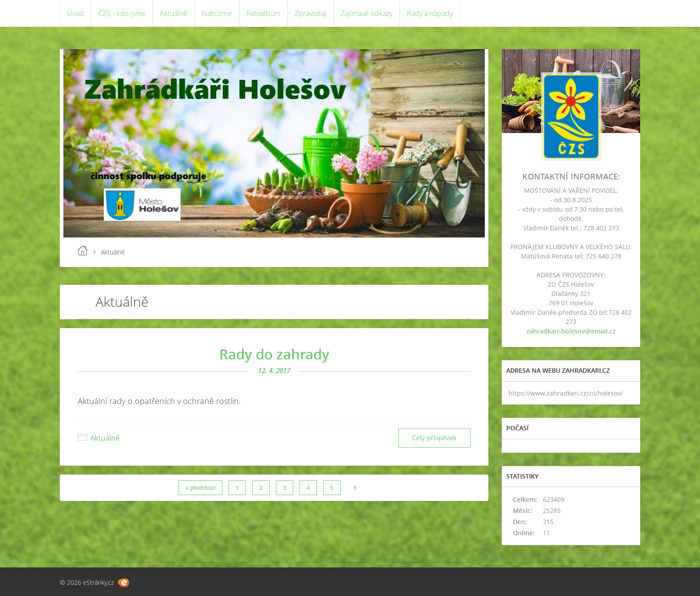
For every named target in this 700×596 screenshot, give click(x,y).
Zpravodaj (310, 13)
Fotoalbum (263, 13)
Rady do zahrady (274, 354)
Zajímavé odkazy (367, 13)
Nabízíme (217, 13)
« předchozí (200, 488)
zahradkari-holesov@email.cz (571, 331)
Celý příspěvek (434, 438)
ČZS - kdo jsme (122, 13)
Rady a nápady (430, 13)
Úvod (75, 13)
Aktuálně (174, 13)
